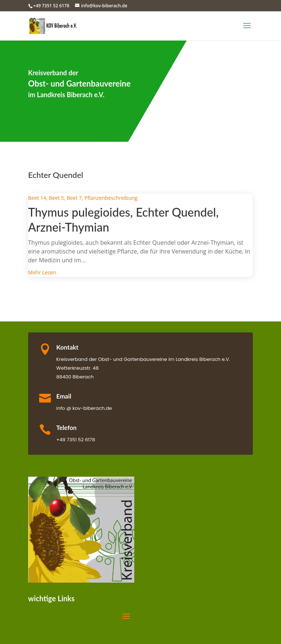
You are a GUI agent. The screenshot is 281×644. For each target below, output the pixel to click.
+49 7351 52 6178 (51, 6)
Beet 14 (37, 198)
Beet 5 (56, 198)
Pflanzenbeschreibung (111, 198)
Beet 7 (74, 198)
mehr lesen (42, 272)
